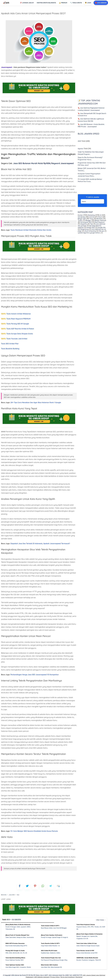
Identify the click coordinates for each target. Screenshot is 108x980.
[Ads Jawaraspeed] (39, 94)
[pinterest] (35, 887)
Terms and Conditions (67, 977)
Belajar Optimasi (100, 220)
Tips (91, 224)
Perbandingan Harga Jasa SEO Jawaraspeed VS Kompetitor (35, 675)
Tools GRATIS (76, 3)
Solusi (100, 217)
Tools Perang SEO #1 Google (15, 324)
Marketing (91, 215)
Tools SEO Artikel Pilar (10, 344)
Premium (63, 3)
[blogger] (27, 887)
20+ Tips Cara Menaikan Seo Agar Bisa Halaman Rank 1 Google (36, 402)
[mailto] (58, 887)
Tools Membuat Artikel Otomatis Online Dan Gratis (31, 230)
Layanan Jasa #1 (27, 3)
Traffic (80, 220)
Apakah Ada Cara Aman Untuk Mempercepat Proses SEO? (33, 13)
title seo (101, 231)
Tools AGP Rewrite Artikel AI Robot (17, 329)
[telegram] (50, 887)
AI (100, 215)
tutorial (91, 217)
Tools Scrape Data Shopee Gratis (17, 334)
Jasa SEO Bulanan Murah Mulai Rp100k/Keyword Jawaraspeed (43, 163)
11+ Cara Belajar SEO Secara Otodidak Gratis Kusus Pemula (34, 831)
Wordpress (82, 217)
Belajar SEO (82, 219)
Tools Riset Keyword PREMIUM (16, 319)
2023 (79, 141)
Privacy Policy (55, 977)
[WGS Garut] (39, 915)
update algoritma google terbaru (89, 233)
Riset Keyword (99, 222)
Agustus (81, 149)
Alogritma (84, 224)
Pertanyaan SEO (86, 222)
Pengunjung (84, 229)
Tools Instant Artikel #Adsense (16, 314)
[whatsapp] (43, 887)
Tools (91, 219)
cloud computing (90, 231)
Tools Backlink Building (10, 349)
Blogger (88, 220)
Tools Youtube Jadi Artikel (14, 339)
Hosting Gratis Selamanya (46, 3)
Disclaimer (79, 977)
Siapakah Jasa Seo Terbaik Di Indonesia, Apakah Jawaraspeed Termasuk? (40, 543)
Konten (80, 215)
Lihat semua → (101, 920)
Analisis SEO (90, 227)
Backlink (99, 219)
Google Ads (101, 227)
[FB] (20, 887)
